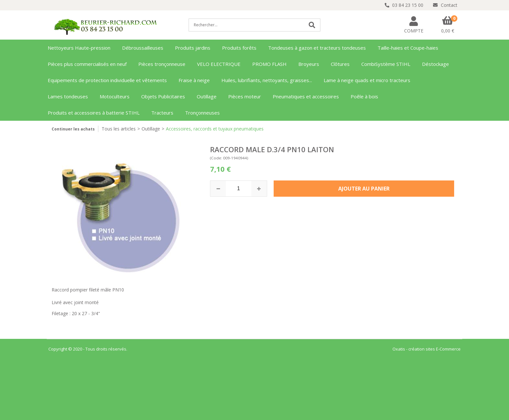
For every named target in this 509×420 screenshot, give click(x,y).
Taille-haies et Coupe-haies (408, 48)
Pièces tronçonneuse (162, 64)
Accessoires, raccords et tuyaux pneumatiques (215, 129)
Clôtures (340, 64)
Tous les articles (119, 129)
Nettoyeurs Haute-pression (79, 48)
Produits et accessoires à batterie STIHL (94, 113)
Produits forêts (239, 48)
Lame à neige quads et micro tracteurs (367, 80)
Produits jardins (193, 48)
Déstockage (435, 64)
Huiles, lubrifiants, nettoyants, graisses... (267, 80)
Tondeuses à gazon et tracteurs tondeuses (317, 48)
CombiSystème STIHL (386, 64)
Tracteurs (162, 113)
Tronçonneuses (202, 113)
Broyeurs (309, 64)
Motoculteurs (115, 96)
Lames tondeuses (68, 96)
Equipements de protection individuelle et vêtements (107, 80)
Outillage (207, 96)
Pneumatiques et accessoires (306, 96)
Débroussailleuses (143, 48)
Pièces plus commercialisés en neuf (87, 64)
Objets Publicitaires (163, 96)
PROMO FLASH (269, 64)
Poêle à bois (364, 96)
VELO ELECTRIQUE (219, 64)
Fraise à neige (194, 80)
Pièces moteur (245, 96)
